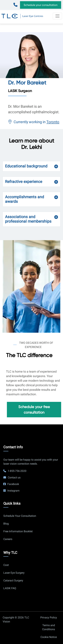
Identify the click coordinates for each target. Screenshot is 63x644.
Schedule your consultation (41, 5)
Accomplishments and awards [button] (25, 199)
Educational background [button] (26, 166)
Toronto (53, 122)
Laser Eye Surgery (14, 573)
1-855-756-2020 (16, 4)
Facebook (13, 484)
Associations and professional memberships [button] (28, 219)
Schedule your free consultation (34, 410)
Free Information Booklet (18, 531)
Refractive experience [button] (24, 182)
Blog (6, 524)
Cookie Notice (49, 637)
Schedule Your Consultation (20, 516)
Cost (6, 565)
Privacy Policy (49, 617)
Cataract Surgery (13, 580)
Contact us (14, 477)
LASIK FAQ (10, 588)
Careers (8, 539)
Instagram (13, 491)
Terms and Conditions (49, 627)
